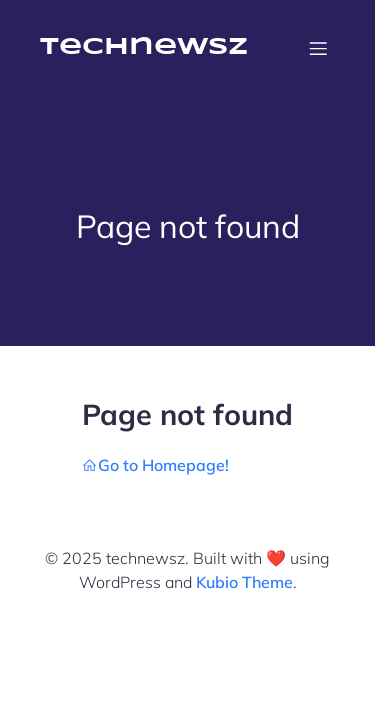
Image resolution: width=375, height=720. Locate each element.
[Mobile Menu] (318, 48)
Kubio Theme (244, 582)
